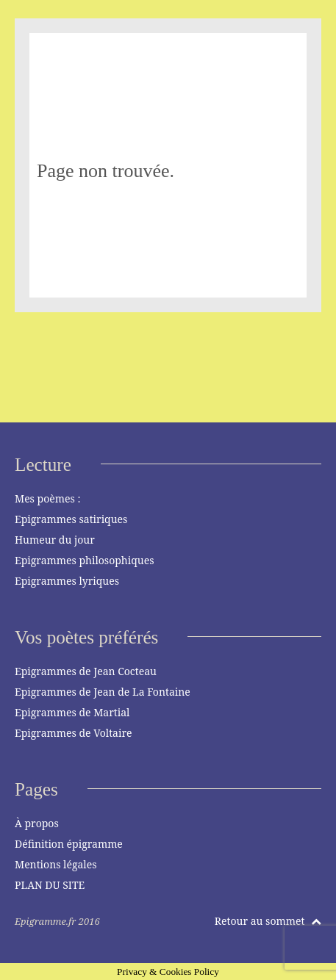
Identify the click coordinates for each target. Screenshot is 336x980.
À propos (37, 823)
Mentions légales (56, 864)
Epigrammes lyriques (67, 581)
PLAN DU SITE (50, 885)
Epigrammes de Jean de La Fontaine (103, 692)
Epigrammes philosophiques (84, 560)
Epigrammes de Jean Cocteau (86, 671)
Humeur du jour (55, 540)
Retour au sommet (268, 921)
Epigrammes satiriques (71, 519)
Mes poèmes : (47, 498)
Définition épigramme (69, 844)
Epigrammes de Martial (72, 712)
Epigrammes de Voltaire (74, 733)
